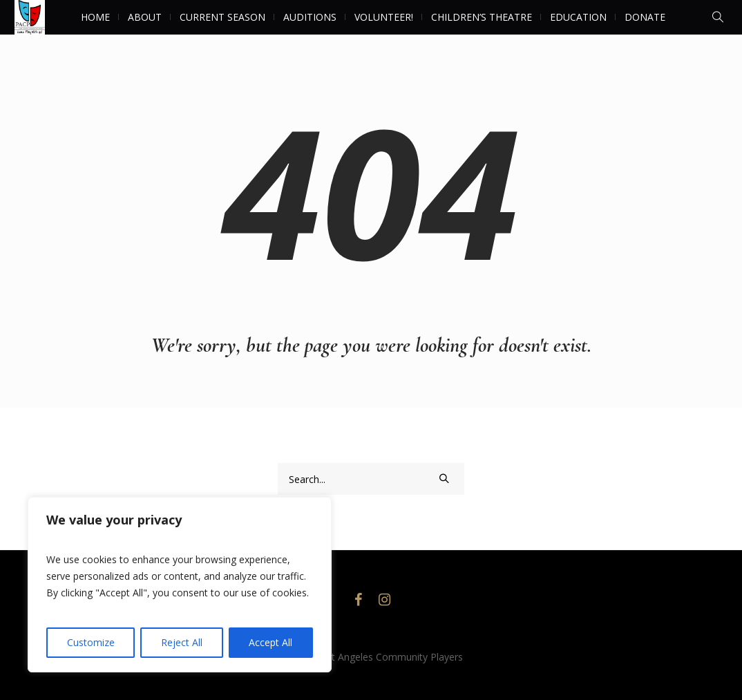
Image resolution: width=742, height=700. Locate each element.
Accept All (270, 642)
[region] (180, 585)
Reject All (182, 642)
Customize (91, 642)
